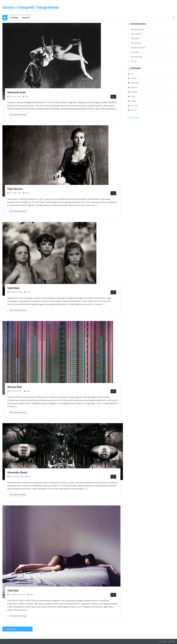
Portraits (134, 106)
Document (135, 83)
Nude (133, 96)
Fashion (134, 87)
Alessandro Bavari (17, 472)
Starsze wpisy (11, 629)
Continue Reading (18, 115)
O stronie (14, 18)
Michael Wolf (15, 387)
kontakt (26, 18)
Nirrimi (134, 61)
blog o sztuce (133, 118)
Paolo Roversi (15, 189)
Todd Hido (13, 591)
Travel (133, 110)
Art (132, 74)
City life (134, 78)
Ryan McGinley (137, 57)
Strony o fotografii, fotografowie (31, 7)
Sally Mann (13, 288)
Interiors (134, 92)
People (134, 101)
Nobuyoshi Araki (16, 92)
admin (27, 96)
